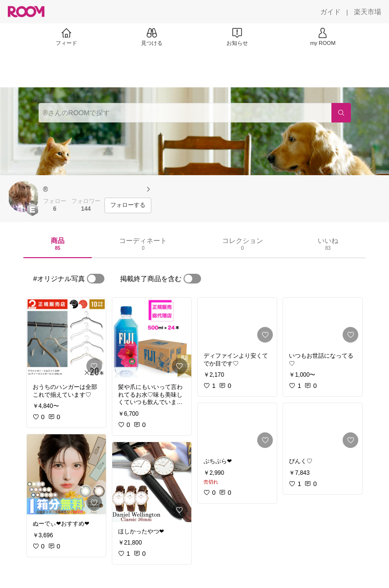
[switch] (96, 279)
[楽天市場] (368, 12)
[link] (66, 338)
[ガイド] (330, 12)
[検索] (341, 113)
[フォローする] (128, 205)
